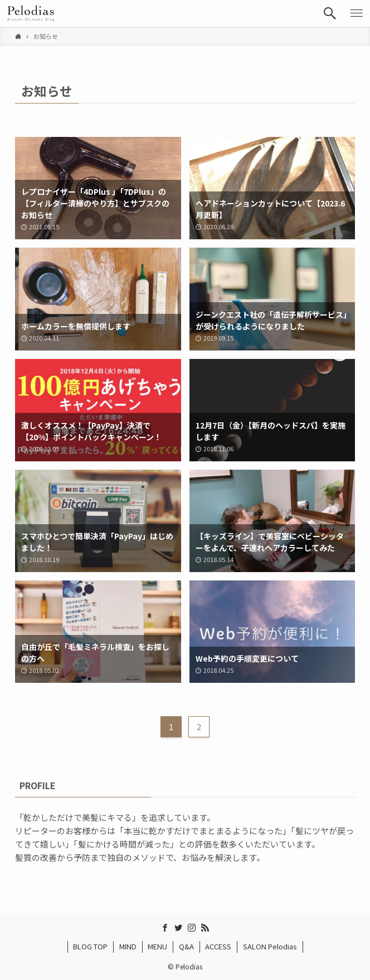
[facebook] (165, 928)
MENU (157, 946)
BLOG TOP (90, 946)
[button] (330, 13)
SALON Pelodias (270, 946)
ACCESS (218, 946)
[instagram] (192, 928)
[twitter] (178, 928)
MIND (128, 946)
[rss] (205, 928)
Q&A (186, 946)
